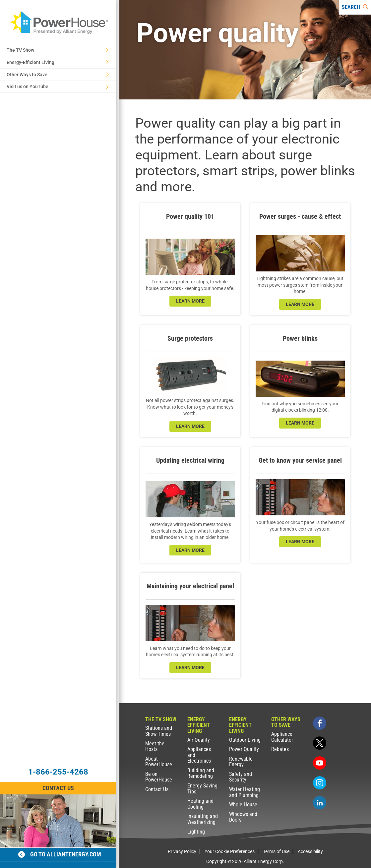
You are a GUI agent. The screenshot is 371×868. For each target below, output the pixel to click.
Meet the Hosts (155, 747)
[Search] (355, 7)
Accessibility (310, 851)
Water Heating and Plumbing (245, 792)
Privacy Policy (182, 851)
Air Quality (199, 740)
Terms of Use (276, 851)
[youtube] (320, 763)
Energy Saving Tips (202, 789)
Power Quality (244, 749)
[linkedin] (320, 803)
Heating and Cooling (200, 804)
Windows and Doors (243, 817)
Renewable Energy (241, 762)
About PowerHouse (159, 762)
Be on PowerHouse (159, 777)
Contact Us (157, 789)
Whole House (243, 805)
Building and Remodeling (201, 773)
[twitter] (320, 743)
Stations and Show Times (159, 731)
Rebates (280, 749)
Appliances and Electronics (199, 755)
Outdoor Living (245, 740)
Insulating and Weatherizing (203, 819)
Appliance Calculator (282, 737)
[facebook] (320, 723)
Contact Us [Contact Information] (58, 788)
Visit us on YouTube (58, 87)
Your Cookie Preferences (230, 851)
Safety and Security (241, 777)
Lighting (196, 832)
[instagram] (320, 783)
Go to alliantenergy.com (60, 854)
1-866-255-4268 (58, 772)
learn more (190, 301)
